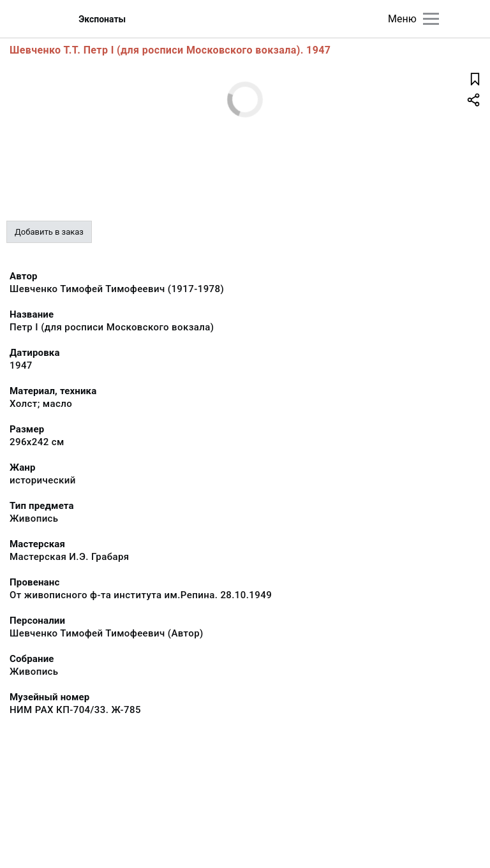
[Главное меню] (431, 19)
